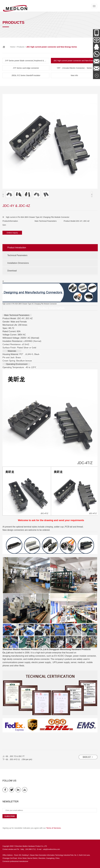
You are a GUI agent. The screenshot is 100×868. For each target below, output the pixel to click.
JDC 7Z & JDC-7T (17, 756)
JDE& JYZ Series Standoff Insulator (26, 75)
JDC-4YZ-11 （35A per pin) (21, 759)
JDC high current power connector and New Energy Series (76, 61)
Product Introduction (17, 248)
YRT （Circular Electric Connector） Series (74, 68)
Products (21, 47)
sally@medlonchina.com (51, 849)
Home (13, 47)
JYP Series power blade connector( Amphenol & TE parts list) (27, 61)
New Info (74, 75)
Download (12, 271)
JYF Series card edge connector (26, 68)
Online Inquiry (12, 233)
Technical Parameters (17, 255)
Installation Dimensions (18, 263)
